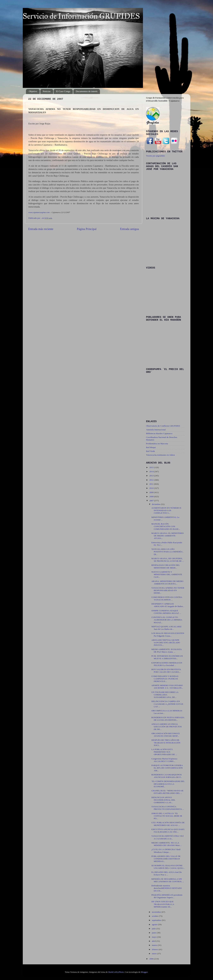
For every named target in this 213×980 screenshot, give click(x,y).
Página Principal (87, 229)
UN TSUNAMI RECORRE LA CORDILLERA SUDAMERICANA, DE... (165, 695)
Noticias (47, 91)
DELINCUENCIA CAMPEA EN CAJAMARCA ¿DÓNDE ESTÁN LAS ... (167, 704)
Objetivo (33, 91)
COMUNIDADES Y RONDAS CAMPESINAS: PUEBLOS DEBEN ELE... (165, 679)
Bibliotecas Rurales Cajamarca (159, 433)
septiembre (157, 920)
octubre (155, 916)
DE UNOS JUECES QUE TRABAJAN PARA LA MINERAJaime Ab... (163, 904)
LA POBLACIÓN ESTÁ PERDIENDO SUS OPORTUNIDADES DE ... (164, 752)
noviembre (157, 912)
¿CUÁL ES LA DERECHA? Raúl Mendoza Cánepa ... (166, 851)
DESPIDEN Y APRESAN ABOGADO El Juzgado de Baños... (168, 605)
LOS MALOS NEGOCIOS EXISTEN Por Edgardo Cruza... (168, 634)
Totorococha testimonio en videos (161, 455)
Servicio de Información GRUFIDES (81, 16)
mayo (155, 937)
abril (154, 941)
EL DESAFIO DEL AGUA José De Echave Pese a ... (167, 873)
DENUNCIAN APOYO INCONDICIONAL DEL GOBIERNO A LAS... (163, 800)
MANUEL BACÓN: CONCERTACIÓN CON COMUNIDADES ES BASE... (166, 526)
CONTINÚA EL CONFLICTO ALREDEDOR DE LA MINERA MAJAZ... (167, 620)
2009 (152, 492)
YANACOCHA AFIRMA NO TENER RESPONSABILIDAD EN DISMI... (168, 590)
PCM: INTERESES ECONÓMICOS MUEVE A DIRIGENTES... (167, 657)
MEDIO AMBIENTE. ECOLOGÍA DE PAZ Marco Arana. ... (167, 651)
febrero (155, 949)
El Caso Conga (63, 91)
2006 (152, 959)
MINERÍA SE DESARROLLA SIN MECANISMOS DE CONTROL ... (168, 880)
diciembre (156, 504)
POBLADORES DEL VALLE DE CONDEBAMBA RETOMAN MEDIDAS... (166, 859)
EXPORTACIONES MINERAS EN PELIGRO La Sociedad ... (167, 664)
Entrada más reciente (41, 229)
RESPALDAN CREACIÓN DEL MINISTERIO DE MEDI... (166, 566)
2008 (152, 496)
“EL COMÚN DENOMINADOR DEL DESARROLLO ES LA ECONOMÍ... (168, 784)
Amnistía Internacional (156, 430)
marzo (155, 945)
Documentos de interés (87, 91)
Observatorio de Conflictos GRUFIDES (163, 426)
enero (155, 954)
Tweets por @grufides (156, 156)
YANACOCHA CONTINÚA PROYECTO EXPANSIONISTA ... (168, 808)
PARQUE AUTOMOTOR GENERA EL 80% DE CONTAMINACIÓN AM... (167, 768)
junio (154, 933)
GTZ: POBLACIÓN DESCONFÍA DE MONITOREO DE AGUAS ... (168, 824)
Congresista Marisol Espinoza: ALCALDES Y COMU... (164, 760)
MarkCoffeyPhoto (116, 972)
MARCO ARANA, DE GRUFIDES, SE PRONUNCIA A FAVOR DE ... (168, 560)
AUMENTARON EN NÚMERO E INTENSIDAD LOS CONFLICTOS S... (166, 510)
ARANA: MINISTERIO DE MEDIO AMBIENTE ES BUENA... (167, 582)
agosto (155, 924)
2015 (152, 467)
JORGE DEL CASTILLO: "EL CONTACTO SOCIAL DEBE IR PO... (167, 816)
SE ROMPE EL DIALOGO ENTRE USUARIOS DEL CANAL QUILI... (168, 867)
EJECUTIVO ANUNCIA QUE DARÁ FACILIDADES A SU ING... (168, 831)
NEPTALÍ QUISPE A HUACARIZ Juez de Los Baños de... (166, 628)
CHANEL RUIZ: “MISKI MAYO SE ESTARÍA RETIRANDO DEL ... (167, 792)
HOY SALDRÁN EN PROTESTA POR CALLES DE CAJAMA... (166, 671)
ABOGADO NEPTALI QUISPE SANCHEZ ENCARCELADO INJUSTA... (166, 643)
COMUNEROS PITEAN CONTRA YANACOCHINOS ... (167, 598)
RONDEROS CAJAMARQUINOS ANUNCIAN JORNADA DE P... (167, 776)
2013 (152, 476)
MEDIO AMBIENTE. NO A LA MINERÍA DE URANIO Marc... (166, 844)
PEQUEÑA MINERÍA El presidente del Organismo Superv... (167, 896)
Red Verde (151, 451)
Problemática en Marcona (157, 444)
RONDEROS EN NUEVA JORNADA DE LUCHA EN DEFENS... (168, 719)
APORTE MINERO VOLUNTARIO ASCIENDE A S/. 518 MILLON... (167, 687)
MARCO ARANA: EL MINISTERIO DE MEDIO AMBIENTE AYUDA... (168, 536)
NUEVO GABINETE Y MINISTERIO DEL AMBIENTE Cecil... (167, 574)
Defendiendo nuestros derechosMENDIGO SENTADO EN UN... (167, 888)
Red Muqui (151, 447)
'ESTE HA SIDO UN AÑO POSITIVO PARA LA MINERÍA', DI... (167, 552)
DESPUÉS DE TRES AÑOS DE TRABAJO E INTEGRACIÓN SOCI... (166, 743)
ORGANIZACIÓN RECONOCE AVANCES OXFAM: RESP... (166, 735)
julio (154, 929)
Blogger (144, 972)
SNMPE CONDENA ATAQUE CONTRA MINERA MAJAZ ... (166, 612)
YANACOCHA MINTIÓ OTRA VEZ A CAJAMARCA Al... (168, 837)
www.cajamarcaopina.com (39, 212)
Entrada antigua (129, 229)
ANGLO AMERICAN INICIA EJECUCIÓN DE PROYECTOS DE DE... (167, 727)
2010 (152, 488)
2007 (152, 501)
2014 (152, 472)
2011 (152, 484)
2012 (152, 480)
